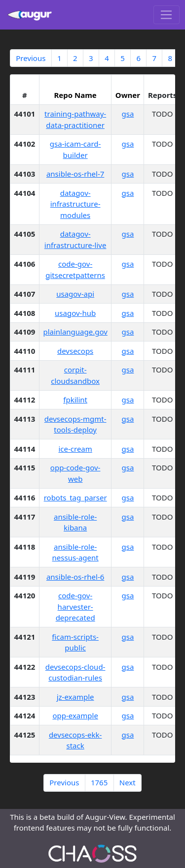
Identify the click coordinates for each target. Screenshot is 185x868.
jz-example (75, 697)
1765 (99, 782)
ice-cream (75, 449)
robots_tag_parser (75, 497)
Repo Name (75, 95)
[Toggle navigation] (166, 15)
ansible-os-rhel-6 (75, 577)
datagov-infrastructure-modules (75, 204)
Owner (128, 95)
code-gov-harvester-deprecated (75, 606)
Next (128, 782)
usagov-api (75, 294)
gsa (128, 114)
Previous (31, 58)
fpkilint (75, 400)
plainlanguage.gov (75, 332)
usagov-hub (75, 313)
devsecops (75, 351)
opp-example (75, 715)
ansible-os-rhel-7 (75, 174)
